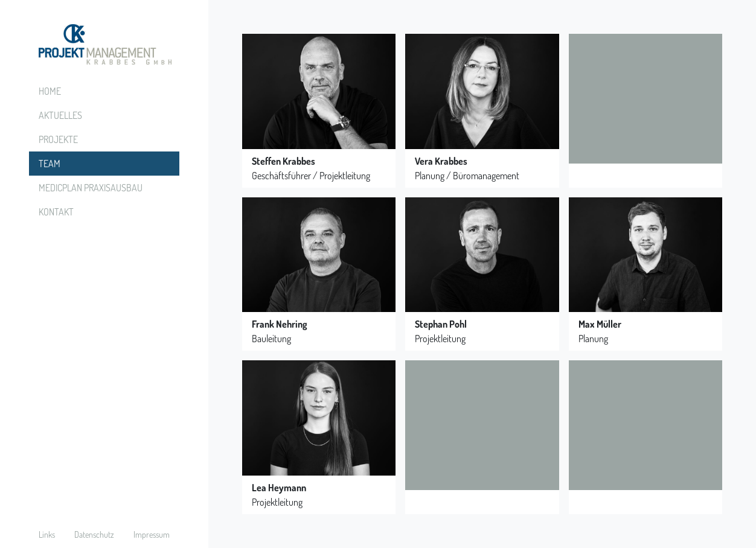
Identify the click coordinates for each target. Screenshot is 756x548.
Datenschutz (94, 534)
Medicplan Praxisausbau (91, 188)
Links (47, 534)
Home (50, 91)
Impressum (152, 534)
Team (50, 164)
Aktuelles (60, 115)
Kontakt (56, 212)
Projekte (58, 139)
